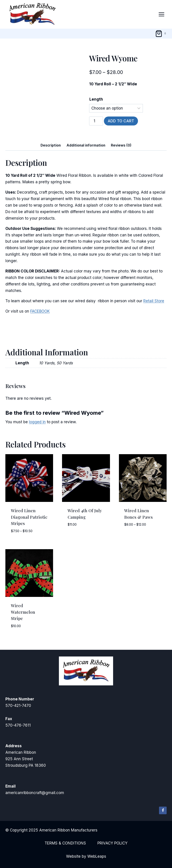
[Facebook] (163, 810)
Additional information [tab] (86, 145)
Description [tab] (51, 145)
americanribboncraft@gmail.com (35, 793)
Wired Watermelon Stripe (23, 612)
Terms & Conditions (65, 843)
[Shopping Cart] (161, 34)
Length (96, 99)
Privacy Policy (112, 843)
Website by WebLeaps (86, 856)
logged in (37, 422)
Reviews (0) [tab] (121, 145)
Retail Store (154, 301)
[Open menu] (161, 14)
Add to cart (121, 121)
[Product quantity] (96, 121)
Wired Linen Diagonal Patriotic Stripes (29, 517)
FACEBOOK (40, 311)
